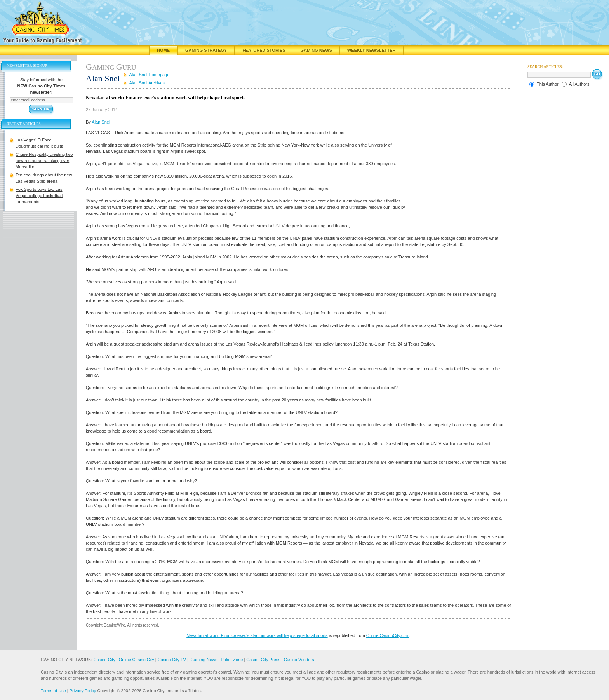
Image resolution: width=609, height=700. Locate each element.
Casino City (104, 660)
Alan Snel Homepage (149, 75)
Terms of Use (53, 691)
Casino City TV (172, 660)
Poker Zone (232, 660)
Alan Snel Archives (147, 83)
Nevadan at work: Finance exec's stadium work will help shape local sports (257, 635)
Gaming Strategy (206, 50)
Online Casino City (137, 660)
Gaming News (316, 50)
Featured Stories (264, 50)
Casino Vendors (299, 660)
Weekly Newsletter (371, 50)
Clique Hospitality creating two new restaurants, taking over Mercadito (44, 161)
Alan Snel (101, 122)
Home (163, 50)
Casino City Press (263, 660)
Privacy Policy (83, 691)
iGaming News (204, 660)
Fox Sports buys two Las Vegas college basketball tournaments (39, 196)
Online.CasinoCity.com (388, 635)
